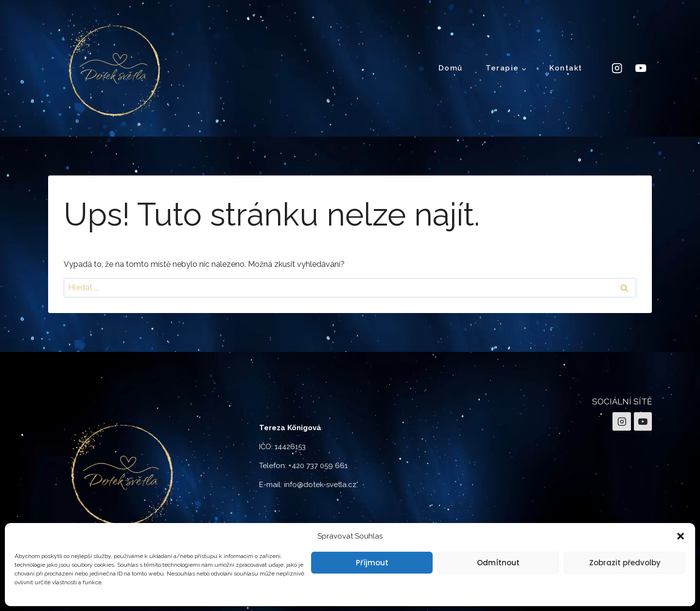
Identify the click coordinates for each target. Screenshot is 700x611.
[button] (681, 536)
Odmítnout (498, 563)
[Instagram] (617, 68)
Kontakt (566, 68)
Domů (451, 68)
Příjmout (372, 563)
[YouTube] (641, 68)
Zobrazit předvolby (625, 563)
